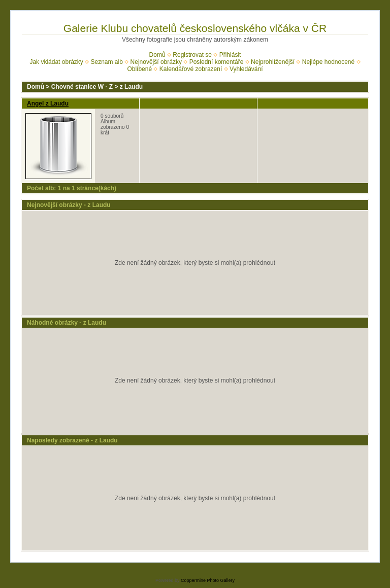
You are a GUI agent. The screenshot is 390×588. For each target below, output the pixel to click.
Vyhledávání (246, 69)
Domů (157, 55)
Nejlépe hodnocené (328, 62)
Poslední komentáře (217, 62)
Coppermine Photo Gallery (208, 580)
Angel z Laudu (48, 103)
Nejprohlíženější (273, 62)
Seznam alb (107, 62)
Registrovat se (192, 55)
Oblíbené (139, 69)
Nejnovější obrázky (156, 62)
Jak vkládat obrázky (56, 62)
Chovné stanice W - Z (82, 87)
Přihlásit (230, 55)
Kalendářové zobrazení (191, 69)
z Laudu (131, 87)
